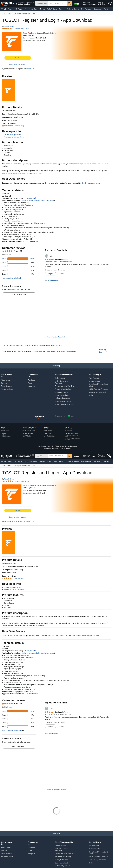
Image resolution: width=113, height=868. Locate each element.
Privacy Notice (59, 428)
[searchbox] (57, 3)
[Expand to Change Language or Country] (80, 4)
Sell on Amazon (61, 360)
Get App (18, 58)
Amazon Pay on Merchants (65, 386)
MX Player (19, 9)
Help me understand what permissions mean (38, 201)
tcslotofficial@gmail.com (13, 135)
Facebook (31, 361)
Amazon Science (7, 371)
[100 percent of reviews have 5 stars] (18, 259)
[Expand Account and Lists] (96, 4)
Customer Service (73, 9)
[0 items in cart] (109, 3)
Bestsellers (33, 9)
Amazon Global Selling (63, 371)
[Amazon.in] (8, 3)
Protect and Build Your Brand (65, 367)
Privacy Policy (30, 198)
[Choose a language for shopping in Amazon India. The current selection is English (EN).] (76, 4)
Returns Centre (95, 363)
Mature (27, 29)
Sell (26, 9)
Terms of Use (30, 69)
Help (91, 377)
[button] (25, 3)
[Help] (34, 13)
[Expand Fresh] (13, 9)
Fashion (107, 9)
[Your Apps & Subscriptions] (22, 13)
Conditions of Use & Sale (46, 428)
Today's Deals (52, 9)
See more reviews (51, 281)
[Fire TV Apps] (7, 13)
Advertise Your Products (63, 383)
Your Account (94, 360)
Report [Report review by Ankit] (61, 274)
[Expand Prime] (64, 9)
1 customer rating (19, 29)
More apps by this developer (14, 137)
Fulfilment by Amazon (63, 380)
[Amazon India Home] (39, 399)
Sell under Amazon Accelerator (62, 364)
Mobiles (42, 9)
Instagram (31, 367)
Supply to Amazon (61, 374)
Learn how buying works (18, 65)
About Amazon (6, 361)
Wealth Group (9, 26)
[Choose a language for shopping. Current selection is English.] (60, 398)
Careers (4, 364)
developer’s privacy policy (91, 183)
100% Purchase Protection (99, 371)
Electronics (98, 9)
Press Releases (7, 367)
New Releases (86, 9)
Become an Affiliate (62, 377)
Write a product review (19, 294)
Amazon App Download (98, 374)
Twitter (30, 364)
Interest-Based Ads (71, 428)
